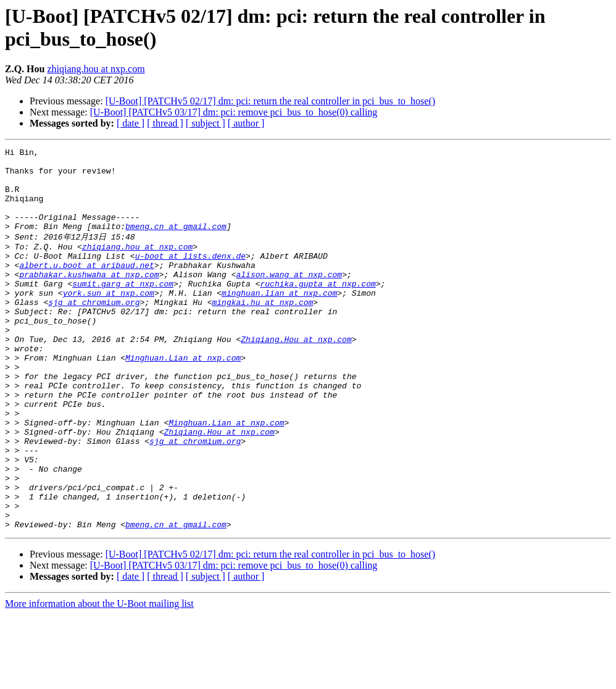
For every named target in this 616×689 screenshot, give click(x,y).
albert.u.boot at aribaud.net (86, 288)
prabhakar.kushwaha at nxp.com (89, 299)
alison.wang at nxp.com (289, 299)
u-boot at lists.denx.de (190, 277)
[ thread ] (165, 123)
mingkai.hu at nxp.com (262, 332)
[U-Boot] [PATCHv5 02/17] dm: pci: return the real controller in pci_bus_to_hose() (270, 101)
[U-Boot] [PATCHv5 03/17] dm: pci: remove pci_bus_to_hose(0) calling (234, 112)
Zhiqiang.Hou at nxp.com (296, 377)
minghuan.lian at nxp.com (279, 321)
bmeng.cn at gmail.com (176, 243)
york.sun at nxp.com (109, 321)
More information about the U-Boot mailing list (99, 678)
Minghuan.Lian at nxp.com (183, 399)
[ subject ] (206, 123)
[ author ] (246, 123)
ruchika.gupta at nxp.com (318, 310)
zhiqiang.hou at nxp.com (96, 69)
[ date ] (131, 123)
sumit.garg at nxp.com (123, 310)
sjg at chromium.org (94, 332)
